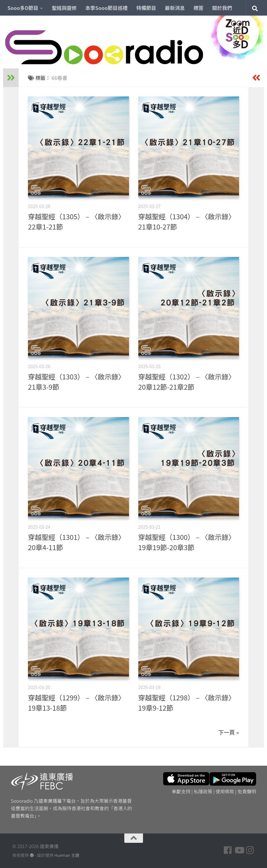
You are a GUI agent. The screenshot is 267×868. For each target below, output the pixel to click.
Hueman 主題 (67, 855)
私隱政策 (203, 791)
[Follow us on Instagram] (250, 850)
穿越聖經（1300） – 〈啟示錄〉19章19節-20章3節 (187, 542)
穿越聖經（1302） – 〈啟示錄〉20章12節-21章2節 (187, 381)
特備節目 (146, 8)
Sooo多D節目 (23, 8)
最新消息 (175, 8)
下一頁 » (229, 732)
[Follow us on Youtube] (239, 850)
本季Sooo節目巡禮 (106, 8)
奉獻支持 (181, 791)
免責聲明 (247, 791)
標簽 (199, 8)
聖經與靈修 (64, 8)
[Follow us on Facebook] (228, 850)
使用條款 (225, 791)
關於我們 (222, 8)
